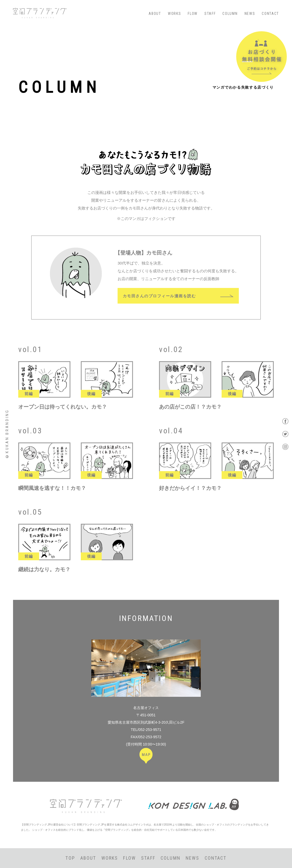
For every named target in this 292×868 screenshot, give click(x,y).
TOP (70, 858)
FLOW (193, 14)
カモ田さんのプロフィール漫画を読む (159, 296)
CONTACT (270, 14)
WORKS (174, 14)
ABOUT (155, 14)
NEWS (250, 14)
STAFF (210, 14)
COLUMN (230, 14)
